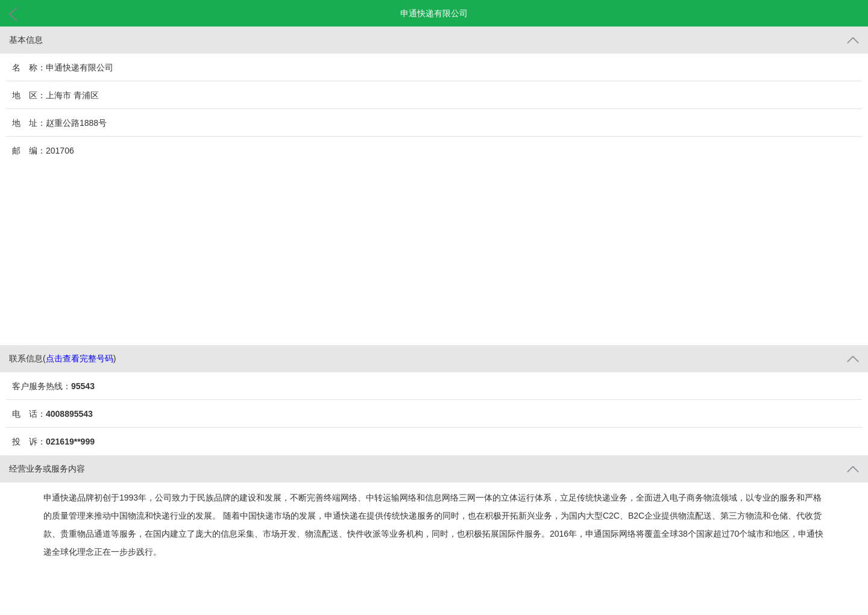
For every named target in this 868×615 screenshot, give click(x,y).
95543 (83, 386)
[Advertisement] (434, 255)
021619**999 (70, 442)
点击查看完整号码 (80, 358)
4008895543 (69, 414)
